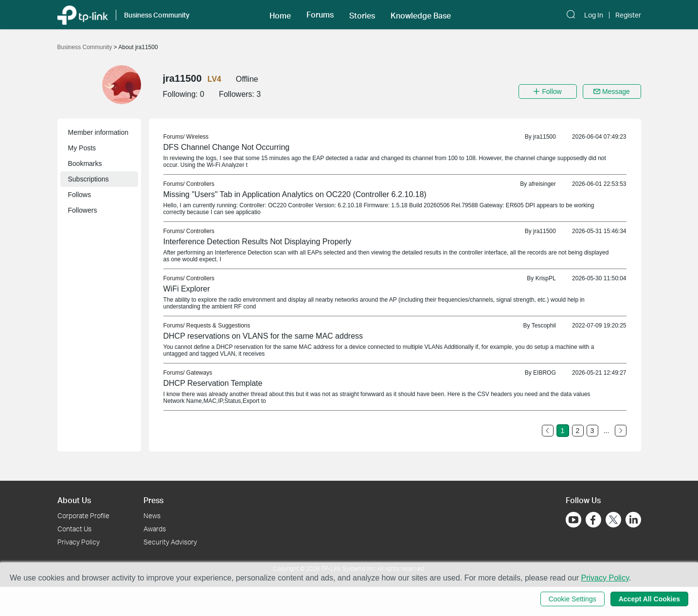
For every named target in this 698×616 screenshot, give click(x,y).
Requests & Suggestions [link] (218, 326)
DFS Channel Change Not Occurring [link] (227, 147)
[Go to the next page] (621, 431)
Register (628, 15)
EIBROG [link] (545, 373)
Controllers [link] (200, 184)
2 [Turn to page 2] (578, 431)
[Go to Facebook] (593, 520)
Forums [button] (320, 15)
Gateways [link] (199, 373)
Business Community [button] (157, 15)
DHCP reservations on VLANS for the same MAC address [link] (263, 336)
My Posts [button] (82, 148)
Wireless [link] (197, 137)
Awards (155, 529)
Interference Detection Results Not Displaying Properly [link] (258, 242)
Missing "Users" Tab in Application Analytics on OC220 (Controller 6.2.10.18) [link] (295, 194)
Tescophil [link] (544, 326)
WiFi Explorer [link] (187, 289)
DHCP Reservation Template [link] (213, 383)
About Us (74, 500)
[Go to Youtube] (573, 520)
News (152, 516)
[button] (280, 15)
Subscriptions (89, 179)
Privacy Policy (79, 542)
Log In (594, 15)
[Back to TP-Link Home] (83, 14)
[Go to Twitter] (613, 521)
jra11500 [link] (545, 137)
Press (153, 500)
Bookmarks (85, 163)
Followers (83, 210)
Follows (80, 195)
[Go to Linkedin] (633, 520)
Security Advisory (170, 542)
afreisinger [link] (542, 184)
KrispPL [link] (546, 278)
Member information (98, 132)
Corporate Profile (83, 516)
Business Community (86, 47)
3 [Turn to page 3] (592, 431)
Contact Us (74, 529)
